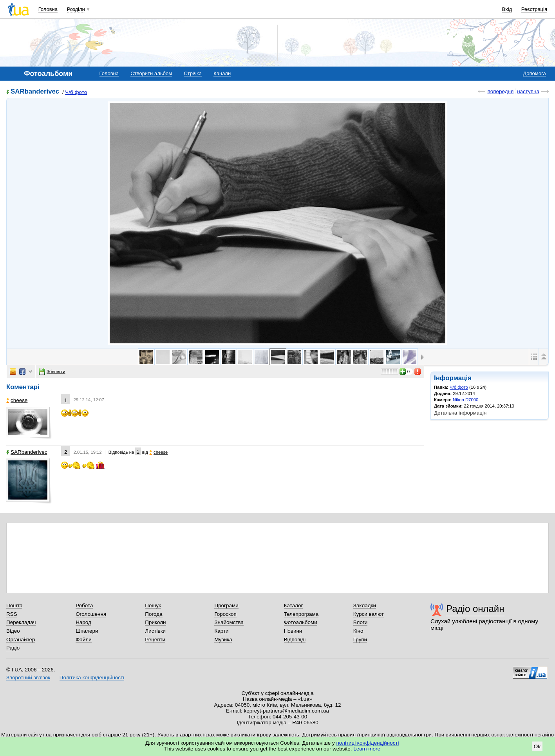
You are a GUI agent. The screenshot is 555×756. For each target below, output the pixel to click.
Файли (84, 640)
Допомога (534, 73)
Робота (84, 605)
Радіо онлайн (475, 609)
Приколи (155, 622)
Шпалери (87, 631)
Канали (222, 73)
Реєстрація (534, 9)
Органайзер (21, 640)
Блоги (361, 622)
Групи (360, 640)
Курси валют (369, 614)
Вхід (507, 9)
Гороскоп (225, 614)
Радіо (13, 648)
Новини (293, 631)
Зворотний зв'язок (28, 678)
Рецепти (155, 640)
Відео (13, 631)
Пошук (153, 605)
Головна (48, 9)
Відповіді (295, 640)
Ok (537, 746)
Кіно (358, 631)
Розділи (76, 9)
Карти (221, 631)
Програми (226, 605)
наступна (528, 91)
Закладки (365, 605)
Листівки (155, 631)
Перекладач (21, 622)
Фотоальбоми (301, 622)
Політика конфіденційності (92, 678)
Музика (223, 640)
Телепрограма (301, 614)
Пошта (14, 605)
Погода (154, 614)
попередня (500, 91)
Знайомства (229, 622)
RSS (12, 614)
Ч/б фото (76, 92)
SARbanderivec (35, 92)
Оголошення (91, 614)
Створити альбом (151, 73)
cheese (17, 400)
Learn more (367, 749)
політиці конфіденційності (368, 743)
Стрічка (193, 73)
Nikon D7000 (466, 400)
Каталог (294, 605)
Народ (83, 622)
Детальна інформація (460, 413)
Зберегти (52, 372)
